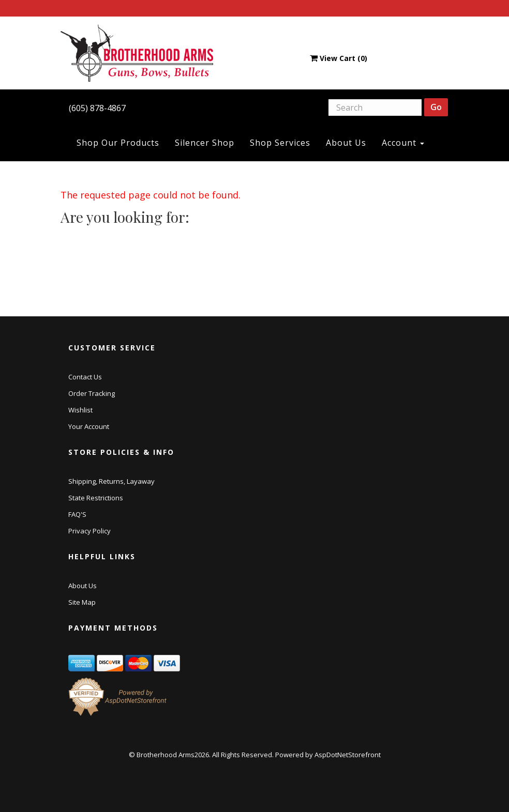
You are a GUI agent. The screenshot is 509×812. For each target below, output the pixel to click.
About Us (346, 143)
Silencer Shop (205, 143)
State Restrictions (96, 498)
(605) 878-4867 (97, 108)
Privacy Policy (89, 531)
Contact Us (85, 377)
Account (403, 143)
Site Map (82, 602)
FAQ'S (77, 514)
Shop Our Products (118, 143)
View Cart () (339, 58)
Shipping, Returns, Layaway (111, 481)
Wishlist (80, 410)
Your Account (89, 426)
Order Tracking (92, 393)
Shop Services (280, 143)
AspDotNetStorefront (348, 755)
